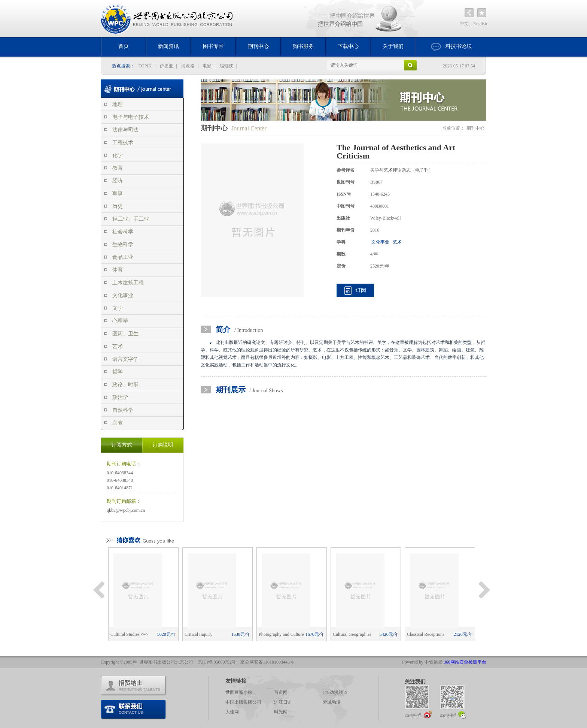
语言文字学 (125, 359)
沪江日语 (283, 702)
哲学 (118, 372)
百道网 (281, 692)
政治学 (120, 397)
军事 (118, 194)
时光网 (281, 712)
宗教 (118, 423)
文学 (118, 308)
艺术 (118, 346)
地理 (118, 104)
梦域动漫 (332, 702)
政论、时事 (125, 385)
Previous (99, 590)
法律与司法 (125, 130)
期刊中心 (258, 46)
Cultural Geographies (366, 634)
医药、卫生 (125, 334)
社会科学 (123, 232)
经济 (118, 181)
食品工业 (123, 257)
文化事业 (123, 295)
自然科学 (123, 410)
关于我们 (393, 46)
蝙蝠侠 (226, 66)
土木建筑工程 (128, 283)
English (480, 24)
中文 (464, 24)
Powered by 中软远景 (422, 662)
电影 (207, 66)
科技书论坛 (451, 47)
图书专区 (213, 46)
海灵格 (188, 66)
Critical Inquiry (218, 634)
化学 (118, 155)
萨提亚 (167, 66)
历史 (118, 206)
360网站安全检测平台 (465, 662)
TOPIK (145, 66)
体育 (118, 270)
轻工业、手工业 (131, 219)
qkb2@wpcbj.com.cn (126, 510)
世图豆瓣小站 (239, 692)
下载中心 (348, 46)
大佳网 (232, 712)
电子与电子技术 (131, 117)
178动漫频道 (335, 692)
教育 (118, 168)
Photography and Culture (292, 634)
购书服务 (303, 46)
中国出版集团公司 (243, 702)
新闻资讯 (168, 46)
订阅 (361, 290)
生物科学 (123, 244)
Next (484, 590)
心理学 (120, 321)
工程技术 (123, 143)
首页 (124, 46)
